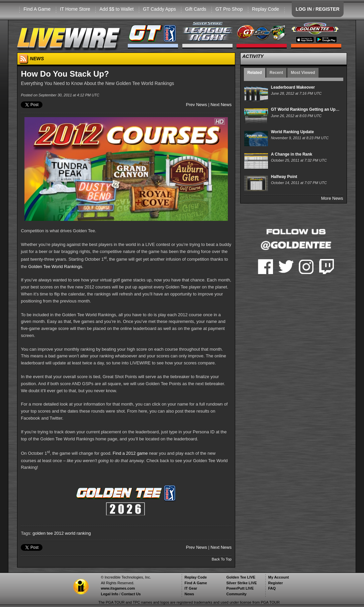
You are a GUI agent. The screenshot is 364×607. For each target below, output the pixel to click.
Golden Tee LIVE (241, 577)
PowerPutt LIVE (240, 588)
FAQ (272, 588)
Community (236, 594)
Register (275, 583)
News (189, 594)
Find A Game (37, 9)
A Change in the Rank (292, 154)
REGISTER (328, 9)
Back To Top (222, 559)
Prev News (197, 105)
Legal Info (109, 594)
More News (332, 198)
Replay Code (265, 9)
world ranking (78, 533)
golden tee (43, 533)
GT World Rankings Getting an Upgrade (309, 109)
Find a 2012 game (130, 454)
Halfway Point (284, 177)
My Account (278, 577)
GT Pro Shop (229, 9)
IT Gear (191, 588)
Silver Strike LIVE (241, 583)
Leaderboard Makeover (293, 87)
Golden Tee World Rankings (55, 267)
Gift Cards (196, 9)
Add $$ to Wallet (116, 9)
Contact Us (131, 594)
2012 (59, 533)
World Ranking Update (292, 132)
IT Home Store (75, 9)
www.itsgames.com (118, 588)
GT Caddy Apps (159, 9)
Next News (221, 105)
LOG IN (304, 9)
